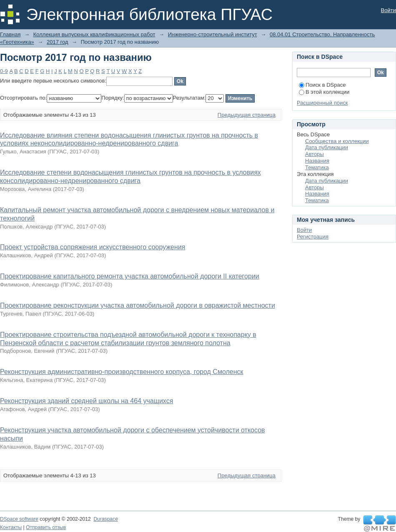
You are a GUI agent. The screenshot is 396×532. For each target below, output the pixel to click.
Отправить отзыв (46, 527)
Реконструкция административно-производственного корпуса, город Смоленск (122, 372)
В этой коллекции (324, 92)
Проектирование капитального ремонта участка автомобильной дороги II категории (130, 276)
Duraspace (105, 519)
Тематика (317, 167)
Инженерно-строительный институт (213, 34)
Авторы (315, 154)
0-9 (4, 71)
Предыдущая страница (247, 115)
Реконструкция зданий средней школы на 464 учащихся (86, 401)
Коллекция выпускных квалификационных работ (94, 34)
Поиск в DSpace (322, 85)
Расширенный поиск (322, 103)
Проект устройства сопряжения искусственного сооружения (93, 247)
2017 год (58, 42)
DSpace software (19, 519)
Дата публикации (327, 147)
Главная (10, 34)
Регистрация (313, 237)
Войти (388, 10)
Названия (317, 161)
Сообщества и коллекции (337, 141)
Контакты (11, 527)
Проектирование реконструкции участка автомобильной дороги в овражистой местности (138, 305)
